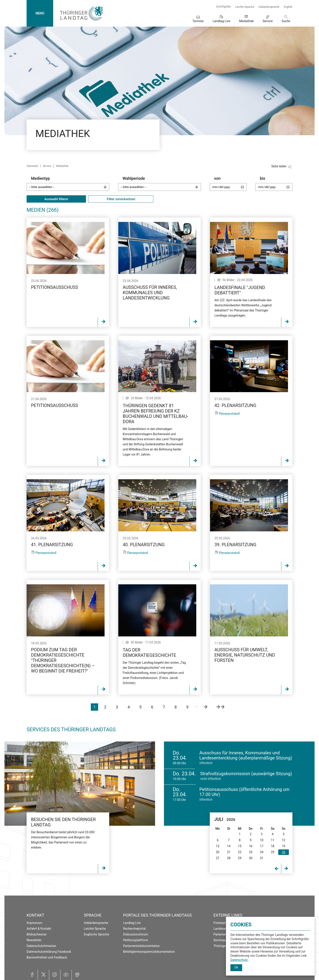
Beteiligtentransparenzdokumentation (149, 952)
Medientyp (70, 183)
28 (229, 858)
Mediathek (246, 21)
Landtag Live (221, 21)
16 (251, 846)
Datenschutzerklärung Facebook (49, 952)
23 (251, 852)
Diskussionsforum (136, 934)
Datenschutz (239, 960)
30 (251, 858)
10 (262, 840)
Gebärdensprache (269, 7)
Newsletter (34, 940)
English (288, 7)
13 (218, 846)
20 (218, 852)
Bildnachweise (37, 934)
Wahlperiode (162, 183)
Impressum (34, 923)
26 (284, 852)
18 (273, 846)
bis (276, 186)
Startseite (32, 166)
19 (284, 846)
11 (273, 840)
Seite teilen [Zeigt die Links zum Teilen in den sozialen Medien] (279, 166)
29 (240, 858)
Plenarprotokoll (229, 414)
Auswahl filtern (56, 199)
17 (262, 846)
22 (240, 852)
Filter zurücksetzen (121, 199)
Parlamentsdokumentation (141, 946)
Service (268, 21)
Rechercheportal (134, 929)
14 (229, 846)
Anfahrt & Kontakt (39, 929)
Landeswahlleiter (225, 929)
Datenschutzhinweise (41, 946)
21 (229, 852)
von (230, 186)
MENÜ (40, 13)
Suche (286, 21)
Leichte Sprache (245, 7)
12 (284, 840)
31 (262, 858)
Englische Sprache (96, 934)
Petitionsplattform (136, 940)
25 (273, 852)
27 (218, 858)
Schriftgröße (224, 7)
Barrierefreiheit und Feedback (47, 957)
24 (262, 852)
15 (240, 846)
